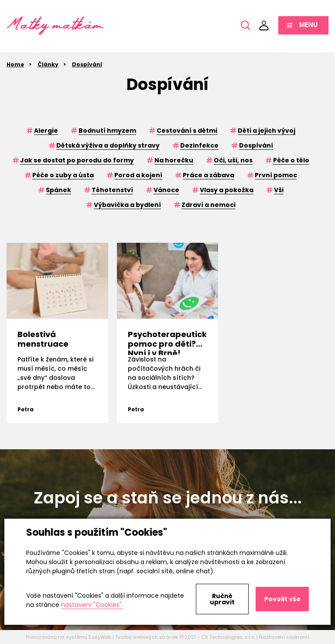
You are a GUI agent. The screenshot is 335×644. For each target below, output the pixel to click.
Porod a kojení (138, 175)
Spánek (58, 190)
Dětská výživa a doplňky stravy (108, 145)
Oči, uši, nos (233, 160)
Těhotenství (112, 190)
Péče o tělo (291, 160)
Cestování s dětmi (187, 131)
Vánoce (166, 190)
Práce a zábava (209, 175)
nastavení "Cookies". (92, 605)
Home (15, 64)
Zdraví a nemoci (209, 205)
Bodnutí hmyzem (107, 131)
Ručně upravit (222, 599)
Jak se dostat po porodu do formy (77, 160)
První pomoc (276, 175)
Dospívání (87, 64)
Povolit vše (282, 599)
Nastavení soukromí (284, 637)
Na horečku (174, 160)
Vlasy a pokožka (227, 190)
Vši (279, 190)
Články (48, 64)
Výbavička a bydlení (127, 205)
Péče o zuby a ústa (63, 175)
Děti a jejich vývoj (267, 131)
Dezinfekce (199, 145)
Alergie (46, 131)
